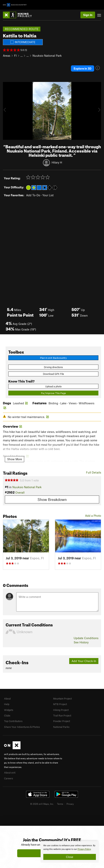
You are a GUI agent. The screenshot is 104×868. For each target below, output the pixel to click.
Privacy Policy (84, 849)
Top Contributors (13, 721)
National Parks (61, 727)
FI (15, 56)
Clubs (7, 715)
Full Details (94, 472)
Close (70, 857)
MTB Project (60, 704)
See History (81, 642)
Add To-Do (33, 195)
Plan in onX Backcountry (53, 358)
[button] (7, 111)
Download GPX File (53, 374)
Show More (15, 459)
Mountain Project (62, 699)
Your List (48, 195)
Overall (20, 492)
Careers (9, 778)
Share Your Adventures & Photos (22, 727)
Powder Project (62, 721)
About (7, 699)
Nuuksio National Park (47, 56)
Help (7, 704)
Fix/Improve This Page (53, 393)
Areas (7, 56)
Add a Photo (93, 516)
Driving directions (53, 367)
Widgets (9, 710)
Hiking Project (61, 710)
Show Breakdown (52, 499)
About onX (10, 773)
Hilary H (57, 162)
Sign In (88, 15)
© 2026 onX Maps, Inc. (42, 804)
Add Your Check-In (84, 661)
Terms (60, 804)
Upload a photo (53, 386)
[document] (70, 852)
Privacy (70, 804)
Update (86, 638)
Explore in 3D (83, 68)
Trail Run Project (62, 715)
